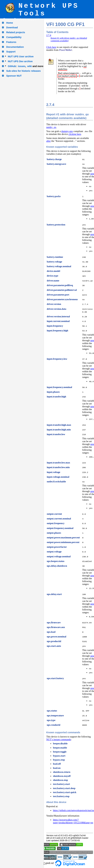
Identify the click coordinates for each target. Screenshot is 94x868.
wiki (30, 66)
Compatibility (14, 37)
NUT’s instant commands (59, 739)
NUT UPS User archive (21, 56)
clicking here (75, 134)
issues (22, 66)
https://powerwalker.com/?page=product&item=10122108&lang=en (73, 821)
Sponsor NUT (14, 76)
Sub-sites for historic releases (23, 71)
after (48, 141)
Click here (51, 47)
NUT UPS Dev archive (20, 61)
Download (12, 27)
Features (11, 42)
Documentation (15, 47)
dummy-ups (67, 131)
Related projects (16, 32)
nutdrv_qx (51, 127)
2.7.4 (49, 35)
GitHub (12, 66)
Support (11, 52)
